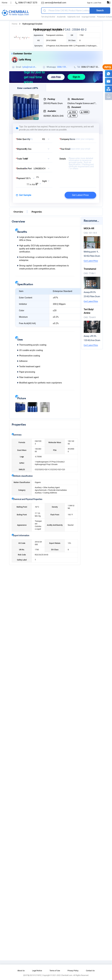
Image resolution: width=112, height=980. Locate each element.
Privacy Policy (73, 971)
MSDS (85, 112)
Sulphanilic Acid (74, 17)
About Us (21, 971)
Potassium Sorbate (105, 17)
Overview (18, 212)
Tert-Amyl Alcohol (48, 17)
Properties (37, 212)
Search (100, 10)
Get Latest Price (80, 195)
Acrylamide (61, 17)
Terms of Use (55, 971)
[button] (20, 407)
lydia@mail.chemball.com (29, 67)
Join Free (98, 3)
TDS (72, 116)
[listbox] (46, 139)
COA (73, 112)
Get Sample (24, 195)
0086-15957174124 (62, 67)
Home (5, 3)
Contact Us (90, 971)
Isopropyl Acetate (88, 17)
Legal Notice (37, 971)
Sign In (90, 3)
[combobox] (42, 168)
